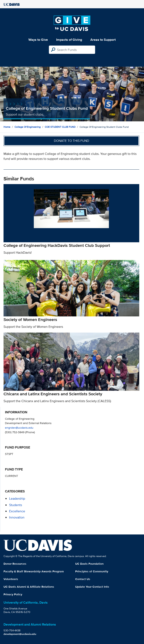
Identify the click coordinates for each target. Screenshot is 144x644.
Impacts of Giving (69, 40)
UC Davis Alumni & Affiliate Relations (29, 587)
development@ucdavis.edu (20, 634)
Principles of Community (92, 571)
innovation (17, 517)
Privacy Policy (13, 594)
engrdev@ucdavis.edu (19, 428)
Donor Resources (15, 564)
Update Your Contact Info (92, 587)
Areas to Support (103, 40)
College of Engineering (28, 127)
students (16, 505)
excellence (17, 511)
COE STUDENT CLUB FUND (60, 127)
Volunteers (11, 579)
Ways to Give (38, 40)
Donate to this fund (71, 141)
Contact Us (83, 579)
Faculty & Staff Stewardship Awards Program (34, 571)
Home (7, 127)
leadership (17, 499)
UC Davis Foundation (89, 564)
